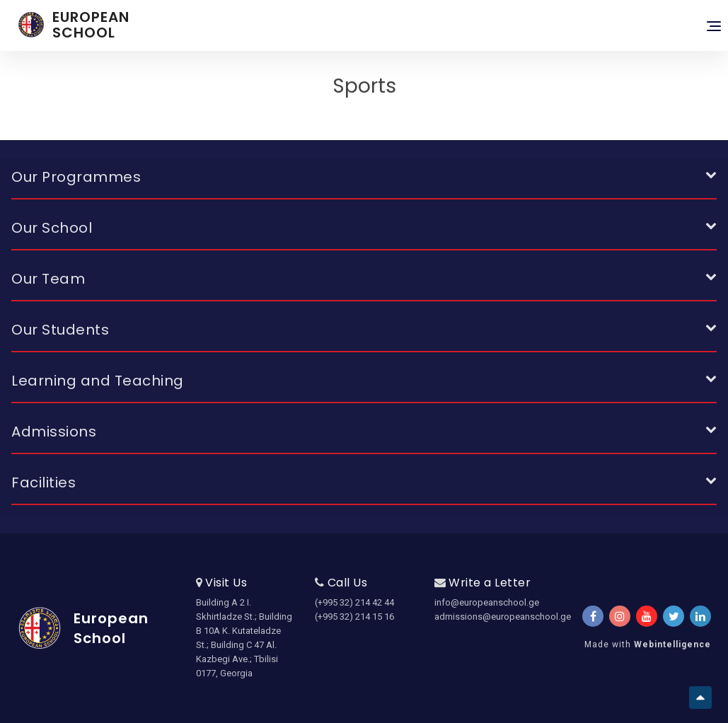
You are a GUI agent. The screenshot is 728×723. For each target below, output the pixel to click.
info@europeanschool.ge (483, 602)
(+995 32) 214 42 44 (354, 602)
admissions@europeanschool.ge (483, 617)
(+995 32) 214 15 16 (354, 617)
